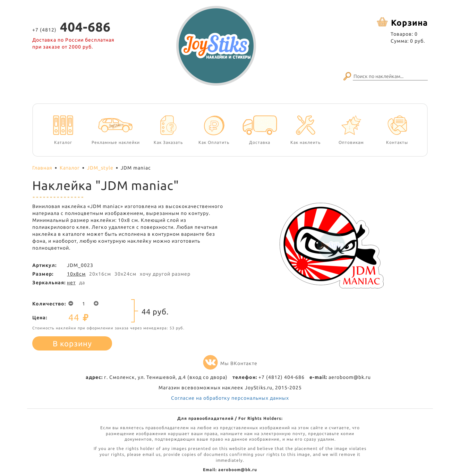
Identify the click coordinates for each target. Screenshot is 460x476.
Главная (42, 168)
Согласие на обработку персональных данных (230, 398)
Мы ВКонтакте (230, 363)
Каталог (70, 168)
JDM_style (100, 168)
